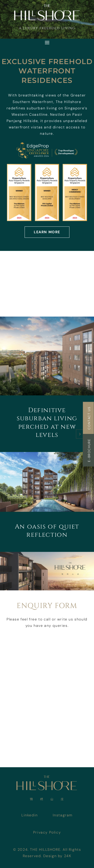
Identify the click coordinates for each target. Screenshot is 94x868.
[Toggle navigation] (47, 42)
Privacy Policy (47, 832)
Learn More (47, 232)
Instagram (63, 815)
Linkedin (30, 815)
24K (68, 856)
